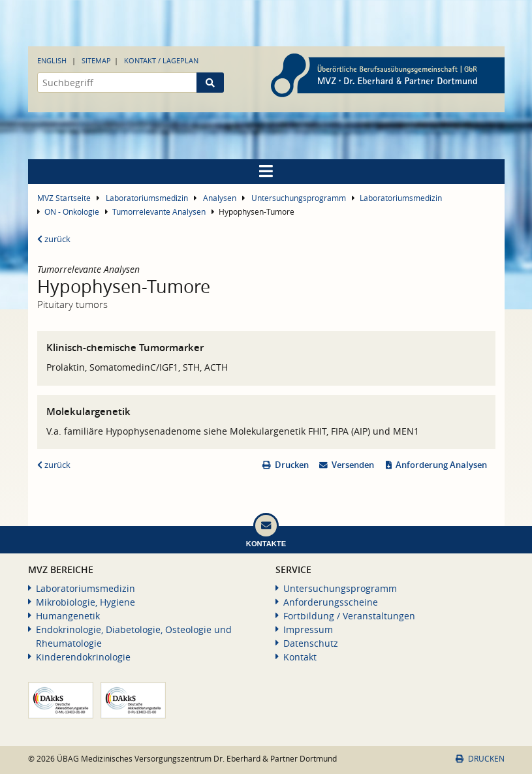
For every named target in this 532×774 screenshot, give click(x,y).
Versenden (353, 465)
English (52, 60)
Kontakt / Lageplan (161, 60)
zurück (54, 239)
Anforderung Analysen (441, 465)
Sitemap (96, 60)
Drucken (292, 465)
